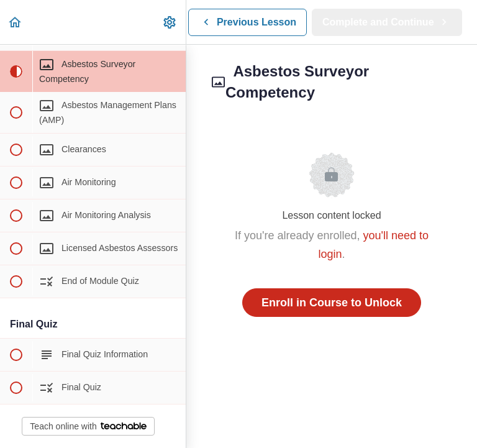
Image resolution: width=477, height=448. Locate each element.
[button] (16, 22)
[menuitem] (170, 22)
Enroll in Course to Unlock (332, 303)
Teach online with (88, 426)
